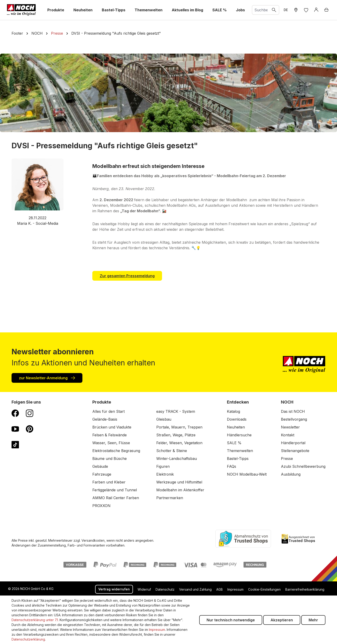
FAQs (232, 466)
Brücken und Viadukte (112, 427)
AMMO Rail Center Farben (116, 498)
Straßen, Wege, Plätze (176, 435)
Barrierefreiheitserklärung (305, 589)
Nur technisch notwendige (231, 620)
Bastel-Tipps (238, 459)
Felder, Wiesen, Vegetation (179, 443)
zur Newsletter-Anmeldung (47, 378)
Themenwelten (240, 451)
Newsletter (290, 427)
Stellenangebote (295, 451)
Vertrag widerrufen (114, 589)
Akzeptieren (282, 620)
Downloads (237, 419)
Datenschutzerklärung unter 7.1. (35, 620)
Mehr (313, 620)
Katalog (233, 411)
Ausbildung (291, 474)
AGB (220, 589)
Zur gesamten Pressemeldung (127, 276)
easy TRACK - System (176, 411)
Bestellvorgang (294, 419)
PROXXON (101, 506)
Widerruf (144, 589)
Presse (287, 459)
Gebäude (100, 466)
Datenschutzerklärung (28, 639)
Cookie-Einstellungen (264, 589)
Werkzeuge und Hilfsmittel (179, 482)
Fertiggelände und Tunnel (115, 490)
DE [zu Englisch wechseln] (286, 10)
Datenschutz (165, 589)
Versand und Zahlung (195, 589)
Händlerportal (293, 443)
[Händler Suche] (296, 10)
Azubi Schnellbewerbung (303, 466)
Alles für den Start (108, 411)
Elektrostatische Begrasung (116, 451)
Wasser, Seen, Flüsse (111, 443)
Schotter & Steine (172, 451)
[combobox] (261, 10)
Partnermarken (170, 498)
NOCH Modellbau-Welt (247, 474)
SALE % (234, 443)
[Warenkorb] (326, 10)
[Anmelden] (316, 10)
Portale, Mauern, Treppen (179, 427)
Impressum (235, 589)
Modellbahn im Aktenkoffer (180, 490)
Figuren (163, 466)
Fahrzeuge (102, 474)
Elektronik (165, 474)
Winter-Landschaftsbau (177, 459)
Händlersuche (239, 435)
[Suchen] (274, 10)
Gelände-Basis (105, 419)
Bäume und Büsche (110, 459)
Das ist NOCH (293, 411)
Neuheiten (236, 427)
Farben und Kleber (109, 482)
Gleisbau (164, 419)
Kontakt (288, 435)
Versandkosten (93, 540)
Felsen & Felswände (110, 435)
